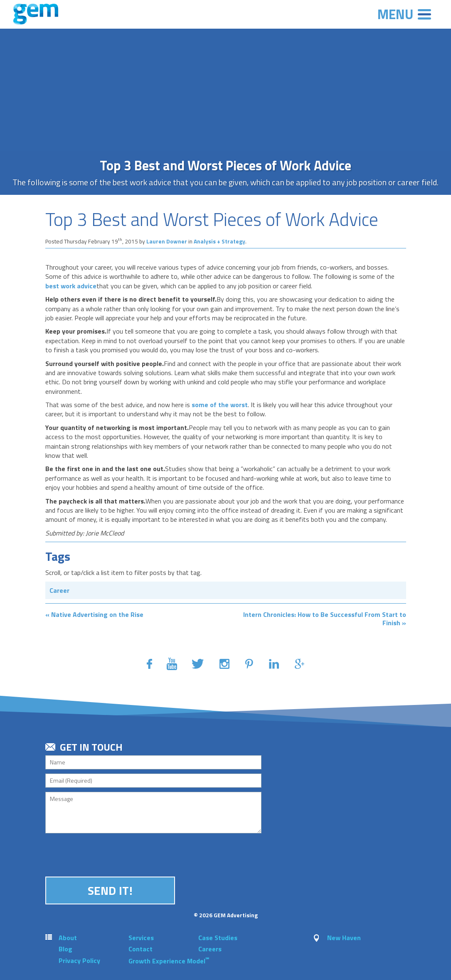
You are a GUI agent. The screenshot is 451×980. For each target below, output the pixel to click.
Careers (210, 949)
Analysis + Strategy (219, 241)
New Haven (344, 938)
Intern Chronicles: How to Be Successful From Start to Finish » (325, 619)
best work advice (71, 286)
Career (59, 590)
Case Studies (218, 938)
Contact (140, 949)
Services (141, 938)
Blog (65, 949)
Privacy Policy (79, 960)
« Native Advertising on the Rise (94, 614)
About (68, 938)
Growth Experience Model (169, 961)
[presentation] (108, 854)
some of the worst (219, 405)
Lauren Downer (167, 241)
